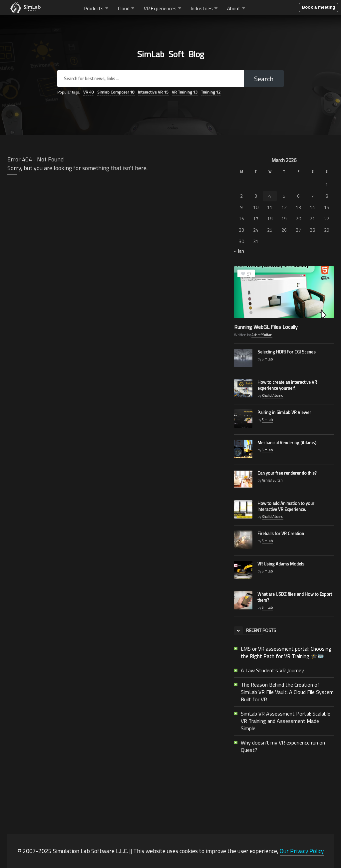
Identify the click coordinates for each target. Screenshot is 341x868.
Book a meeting (319, 7)
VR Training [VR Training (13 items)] (185, 92)
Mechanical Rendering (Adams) (287, 443)
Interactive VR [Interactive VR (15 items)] (153, 92)
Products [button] (97, 8)
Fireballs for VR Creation (281, 534)
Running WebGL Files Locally (266, 327)
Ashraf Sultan (262, 335)
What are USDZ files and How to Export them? (295, 597)
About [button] (237, 8)
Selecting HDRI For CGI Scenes (287, 352)
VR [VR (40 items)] (89, 92)
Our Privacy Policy (302, 851)
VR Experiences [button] (163, 8)
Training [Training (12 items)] (211, 92)
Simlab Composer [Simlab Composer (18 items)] (116, 92)
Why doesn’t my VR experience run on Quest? (283, 746)
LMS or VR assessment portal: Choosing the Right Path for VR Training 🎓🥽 (286, 652)
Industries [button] (205, 8)
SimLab (267, 359)
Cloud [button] (127, 8)
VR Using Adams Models (281, 564)
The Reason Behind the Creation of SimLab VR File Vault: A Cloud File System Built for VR (287, 692)
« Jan (239, 251)
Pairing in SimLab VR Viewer (284, 412)
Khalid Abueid (273, 395)
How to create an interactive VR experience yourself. (287, 385)
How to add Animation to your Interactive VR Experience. (286, 506)
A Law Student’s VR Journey (272, 670)
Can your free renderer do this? (287, 473)
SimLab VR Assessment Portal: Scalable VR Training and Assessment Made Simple (286, 721)
